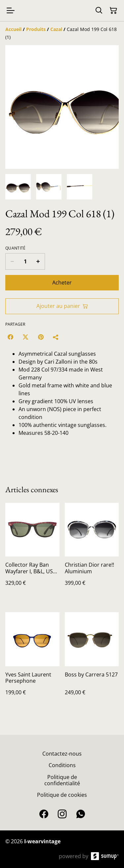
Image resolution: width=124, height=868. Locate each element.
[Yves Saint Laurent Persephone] (32, 660)
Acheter (62, 283)
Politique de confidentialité (62, 780)
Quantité (15, 248)
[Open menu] (11, 11)
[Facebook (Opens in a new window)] (10, 337)
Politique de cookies (62, 795)
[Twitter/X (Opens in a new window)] (25, 337)
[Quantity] (25, 261)
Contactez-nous (62, 754)
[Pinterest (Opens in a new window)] (41, 337)
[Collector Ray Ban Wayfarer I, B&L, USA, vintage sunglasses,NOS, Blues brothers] (32, 551)
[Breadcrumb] (62, 33)
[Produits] (36, 29)
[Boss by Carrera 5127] (92, 660)
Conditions (62, 765)
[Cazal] (56, 29)
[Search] (99, 11)
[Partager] (56, 337)
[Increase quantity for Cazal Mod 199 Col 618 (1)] (38, 261)
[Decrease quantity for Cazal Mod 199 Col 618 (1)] (12, 261)
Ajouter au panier (62, 306)
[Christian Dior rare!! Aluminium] (92, 551)
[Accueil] (13, 29)
